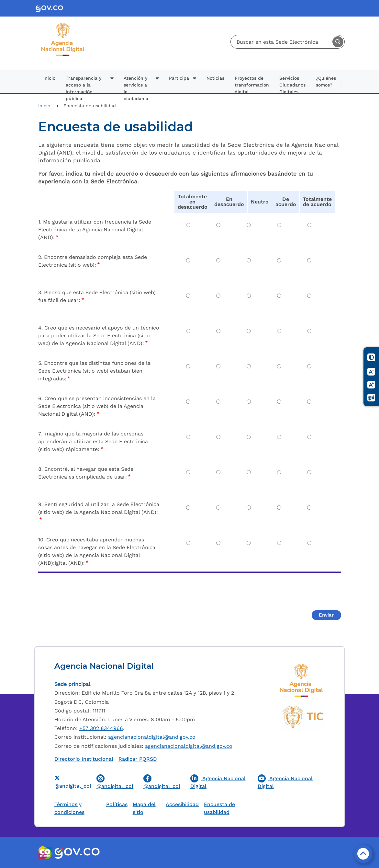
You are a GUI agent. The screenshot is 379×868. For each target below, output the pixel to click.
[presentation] (87, 591)
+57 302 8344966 (101, 728)
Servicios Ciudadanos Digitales (292, 84)
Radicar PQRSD (138, 759)
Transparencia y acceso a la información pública (84, 84)
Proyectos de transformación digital (252, 84)
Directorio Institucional (84, 759)
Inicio (49, 78)
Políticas (117, 804)
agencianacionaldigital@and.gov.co (152, 737)
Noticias (215, 78)
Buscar (338, 42)
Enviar (326, 615)
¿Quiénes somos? (326, 81)
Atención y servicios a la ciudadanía (136, 84)
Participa (179, 78)
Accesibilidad (182, 804)
